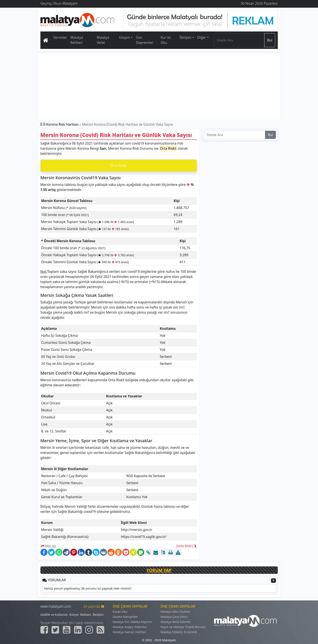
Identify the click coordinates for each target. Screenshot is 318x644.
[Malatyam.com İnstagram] (89, 630)
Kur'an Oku (166, 40)
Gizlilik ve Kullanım (54, 615)
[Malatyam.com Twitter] (55, 630)
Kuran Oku (120, 612)
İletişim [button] (185, 37)
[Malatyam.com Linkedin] (78, 630)
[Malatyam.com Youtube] (67, 630)
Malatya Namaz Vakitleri (129, 632)
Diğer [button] (202, 37)
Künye (74, 615)
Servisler (60, 37)
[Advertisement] (159, 86)
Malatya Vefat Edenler (176, 622)
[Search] (239, 40)
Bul (270, 40)
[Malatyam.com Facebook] (44, 630)
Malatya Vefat (103, 40)
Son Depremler (145, 40)
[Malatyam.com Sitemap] (100, 630)
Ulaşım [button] (125, 37)
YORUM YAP (159, 570)
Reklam (86, 615)
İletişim (98, 615)
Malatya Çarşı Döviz (174, 617)
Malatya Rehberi (77, 40)
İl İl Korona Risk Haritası (59, 124)
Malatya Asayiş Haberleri (130, 627)
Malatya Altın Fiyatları (175, 612)
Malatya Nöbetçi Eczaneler (179, 632)
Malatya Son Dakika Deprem (132, 622)
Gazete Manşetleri (125, 617)
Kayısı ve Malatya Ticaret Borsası (183, 627)
